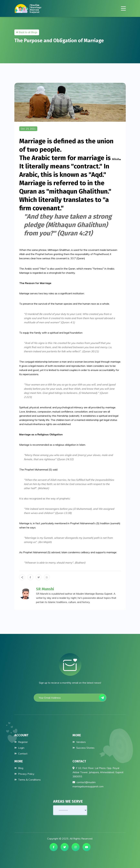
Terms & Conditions (28, 780)
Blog (19, 768)
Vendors (79, 742)
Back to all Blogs (27, 32)
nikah (116, 159)
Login (19, 748)
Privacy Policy (24, 774)
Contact (21, 754)
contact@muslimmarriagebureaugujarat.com (88, 784)
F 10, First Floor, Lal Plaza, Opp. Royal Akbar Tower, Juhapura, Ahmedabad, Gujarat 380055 (98, 772)
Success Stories (83, 748)
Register (21, 742)
